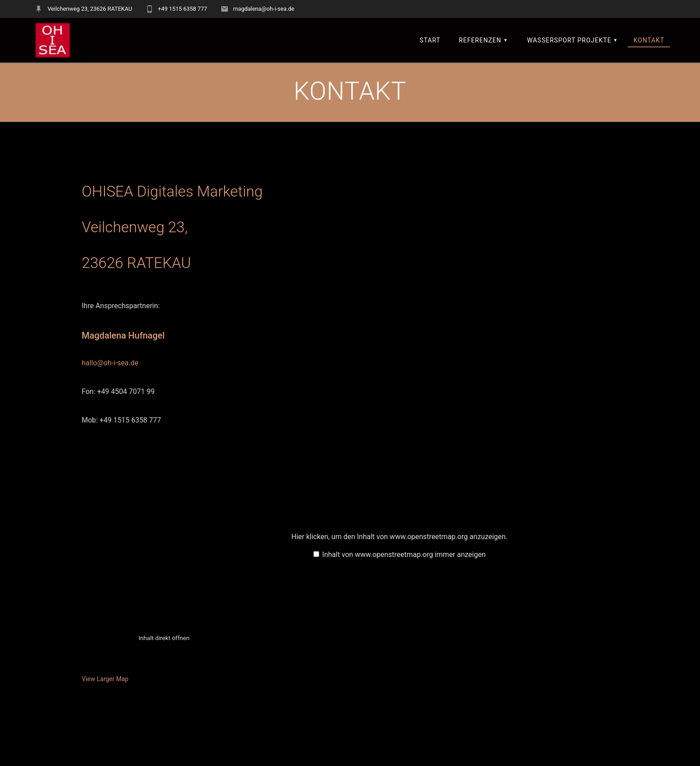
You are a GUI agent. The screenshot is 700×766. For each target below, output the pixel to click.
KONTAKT (649, 40)
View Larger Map (105, 679)
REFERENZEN (480, 40)
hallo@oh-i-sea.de (110, 363)
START (430, 40)
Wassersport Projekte (569, 40)
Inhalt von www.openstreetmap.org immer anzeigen (404, 555)
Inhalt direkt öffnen (164, 638)
